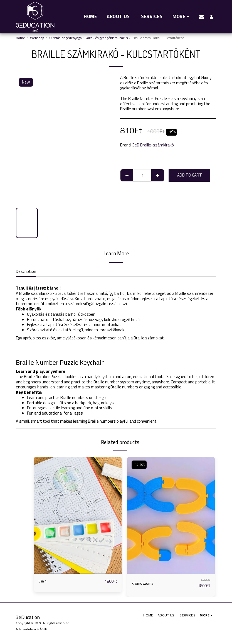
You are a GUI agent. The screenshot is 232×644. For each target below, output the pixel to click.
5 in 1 (43, 581)
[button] (202, 17)
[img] (78, 515)
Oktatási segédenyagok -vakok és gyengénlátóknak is (88, 38)
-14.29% (140, 465)
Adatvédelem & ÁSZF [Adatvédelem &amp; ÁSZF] (31, 629)
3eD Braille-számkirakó (153, 145)
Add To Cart (190, 175)
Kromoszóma (144, 583)
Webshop (37, 38)
